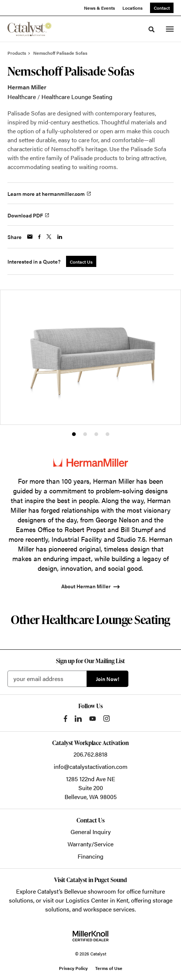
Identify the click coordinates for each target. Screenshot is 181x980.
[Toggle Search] (152, 29)
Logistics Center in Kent (97, 900)
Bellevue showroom (90, 891)
